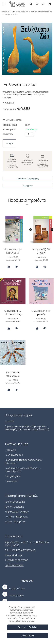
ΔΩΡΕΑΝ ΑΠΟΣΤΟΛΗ (12, 161)
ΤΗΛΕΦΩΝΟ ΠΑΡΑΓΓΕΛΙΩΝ (28, 162)
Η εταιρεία (10, 450)
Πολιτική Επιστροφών (16, 517)
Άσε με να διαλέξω (28, 627)
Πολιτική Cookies (14, 455)
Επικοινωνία (11, 481)
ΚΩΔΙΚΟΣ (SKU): (10, 125)
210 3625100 (28, 164)
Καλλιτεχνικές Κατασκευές (41, 12)
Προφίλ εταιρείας (14, 565)
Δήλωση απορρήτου (15, 522)
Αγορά (10, 143)
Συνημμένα (28, 186)
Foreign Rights (12, 476)
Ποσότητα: (8, 134)
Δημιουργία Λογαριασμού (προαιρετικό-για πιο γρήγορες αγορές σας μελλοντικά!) (27, 428)
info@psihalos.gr (13, 555)
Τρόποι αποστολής (15, 502)
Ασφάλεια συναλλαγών (17, 512)
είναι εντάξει (28, 635)
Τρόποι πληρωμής (14, 507)
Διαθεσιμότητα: (10, 129)
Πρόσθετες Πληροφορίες (28, 179)
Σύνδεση (9, 421)
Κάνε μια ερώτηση (12, 120)
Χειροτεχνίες (23, 12)
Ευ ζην (13, 12)
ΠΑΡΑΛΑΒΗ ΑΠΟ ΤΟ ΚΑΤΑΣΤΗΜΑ (43, 163)
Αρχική (4, 12)
